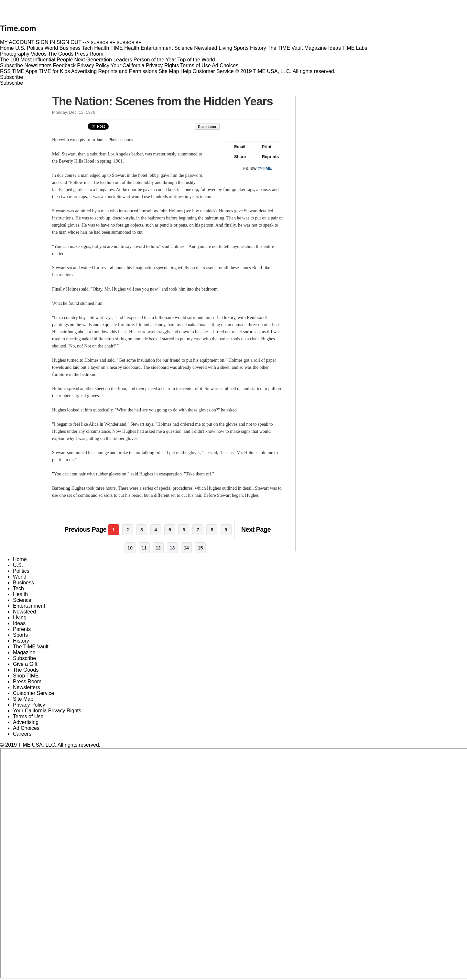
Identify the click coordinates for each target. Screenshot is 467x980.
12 (158, 548)
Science (22, 600)
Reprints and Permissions (128, 71)
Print (264, 147)
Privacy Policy (93, 65)
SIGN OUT (69, 42)
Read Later (210, 127)
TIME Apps (25, 71)
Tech (18, 588)
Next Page (256, 529)
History (21, 641)
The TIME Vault (31, 647)
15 (201, 548)
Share (237, 157)
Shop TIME (26, 676)
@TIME (265, 168)
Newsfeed (24, 612)
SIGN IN (46, 42)
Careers (22, 734)
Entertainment (29, 606)
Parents (22, 629)
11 (144, 548)
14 (186, 548)
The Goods (26, 670)
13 (172, 548)
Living (20, 618)
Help (186, 71)
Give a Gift (25, 664)
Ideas (19, 623)
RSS (5, 71)
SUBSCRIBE (103, 43)
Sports (20, 635)
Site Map (169, 71)
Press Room (27, 682)
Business (23, 583)
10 (130, 548)
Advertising (84, 71)
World (20, 577)
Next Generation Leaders (103, 60)
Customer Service (213, 71)
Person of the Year (155, 60)
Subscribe (11, 65)
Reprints (267, 157)
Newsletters (38, 65)
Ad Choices (228, 65)
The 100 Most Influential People (36, 60)
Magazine (24, 652)
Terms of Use (195, 65)
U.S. (18, 565)
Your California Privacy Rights (145, 65)
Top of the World (196, 60)
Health (20, 594)
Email (237, 147)
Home (20, 559)
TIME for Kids (54, 71)
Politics (21, 571)
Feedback (64, 65)
